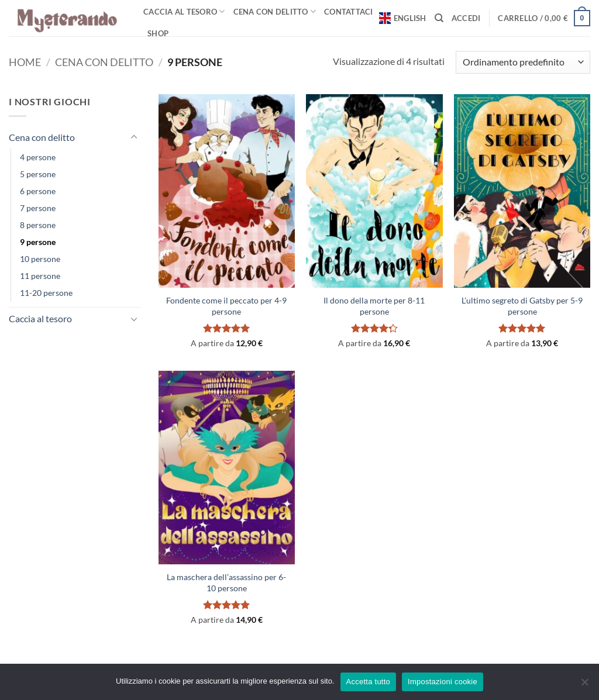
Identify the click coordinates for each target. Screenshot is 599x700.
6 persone (38, 191)
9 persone (38, 242)
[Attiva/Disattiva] (134, 137)
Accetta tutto (369, 682)
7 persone (38, 208)
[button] (466, 18)
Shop (158, 33)
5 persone (38, 174)
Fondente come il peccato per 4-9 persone (226, 306)
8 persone (38, 225)
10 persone (40, 259)
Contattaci (349, 12)
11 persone (40, 276)
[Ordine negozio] (523, 62)
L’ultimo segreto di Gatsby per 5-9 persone (522, 306)
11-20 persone (46, 293)
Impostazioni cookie (443, 682)
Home (25, 62)
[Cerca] (439, 18)
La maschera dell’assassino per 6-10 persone (226, 582)
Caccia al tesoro (184, 11)
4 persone (38, 157)
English (403, 18)
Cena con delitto (275, 11)
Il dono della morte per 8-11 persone (374, 306)
